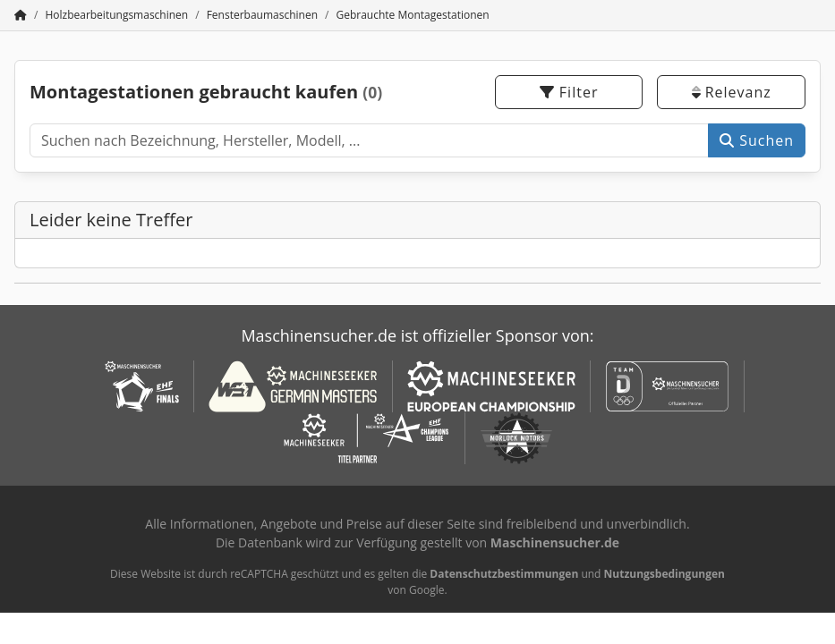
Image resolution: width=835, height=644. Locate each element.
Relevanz (732, 92)
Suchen (757, 140)
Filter (569, 92)
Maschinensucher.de (555, 542)
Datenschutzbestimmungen (504, 574)
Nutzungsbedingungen (665, 574)
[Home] (116, 15)
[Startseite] (21, 15)
